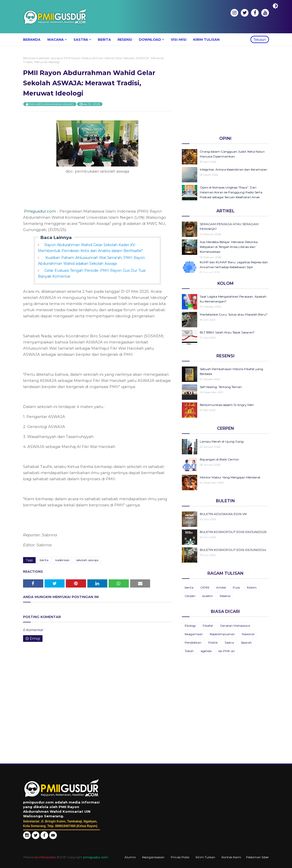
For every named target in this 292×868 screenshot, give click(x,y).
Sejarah (246, 642)
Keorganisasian (153, 857)
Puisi (236, 587)
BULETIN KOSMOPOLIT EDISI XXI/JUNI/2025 (233, 532)
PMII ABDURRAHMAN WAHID (51, 104)
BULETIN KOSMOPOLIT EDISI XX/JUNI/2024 (233, 550)
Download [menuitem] (150, 39)
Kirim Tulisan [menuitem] (206, 39)
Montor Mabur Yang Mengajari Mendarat (230, 477)
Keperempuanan (222, 634)
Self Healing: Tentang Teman (221, 387)
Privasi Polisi (180, 857)
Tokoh (189, 651)
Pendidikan (193, 642)
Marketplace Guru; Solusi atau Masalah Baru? (234, 314)
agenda (206, 651)
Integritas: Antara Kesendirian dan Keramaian (233, 169)
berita (44, 560)
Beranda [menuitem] (32, 39)
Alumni (130, 857)
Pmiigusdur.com (40, 211)
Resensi (225, 596)
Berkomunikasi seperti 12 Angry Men (227, 405)
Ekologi (190, 626)
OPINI (205, 587)
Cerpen (190, 596)
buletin (208, 596)
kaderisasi (62, 560)
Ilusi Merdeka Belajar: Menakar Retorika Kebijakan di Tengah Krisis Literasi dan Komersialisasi (229, 247)
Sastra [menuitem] (81, 39)
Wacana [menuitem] (55, 39)
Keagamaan (194, 634)
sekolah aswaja (50, 58)
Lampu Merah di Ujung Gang (222, 441)
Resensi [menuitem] (125, 39)
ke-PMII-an (227, 651)
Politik (213, 642)
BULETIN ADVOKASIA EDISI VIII (223, 514)
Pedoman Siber (258, 857)
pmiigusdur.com (96, 857)
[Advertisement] (225, 92)
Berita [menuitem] (104, 39)
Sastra (229, 642)
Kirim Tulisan (205, 857)
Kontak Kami (231, 857)
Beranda (29, 58)
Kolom (252, 587)
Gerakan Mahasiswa (235, 626)
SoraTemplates (45, 857)
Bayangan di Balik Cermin (219, 459)
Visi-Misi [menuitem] (179, 39)
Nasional (248, 634)
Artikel (221, 587)
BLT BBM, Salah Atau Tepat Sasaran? (227, 332)
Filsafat (208, 626)
